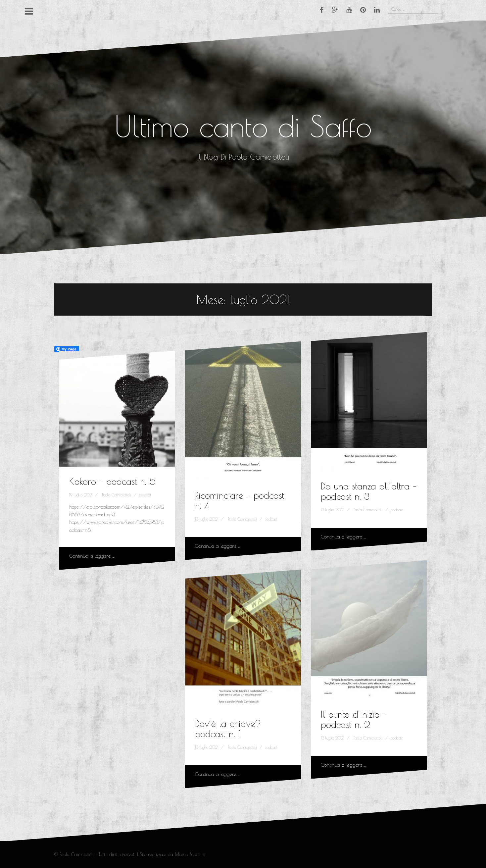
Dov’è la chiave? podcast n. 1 (228, 729)
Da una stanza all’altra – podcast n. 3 (369, 491)
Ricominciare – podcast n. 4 (240, 500)
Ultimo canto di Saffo (243, 126)
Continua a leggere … (92, 556)
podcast (145, 495)
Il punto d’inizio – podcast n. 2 (354, 719)
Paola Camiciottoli (117, 495)
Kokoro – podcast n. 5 (112, 481)
